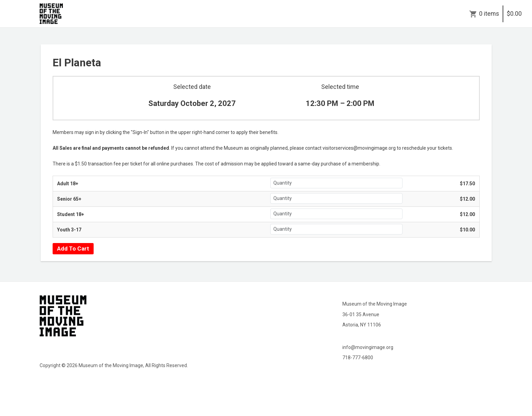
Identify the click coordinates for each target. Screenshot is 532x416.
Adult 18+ (68, 184)
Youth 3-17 (69, 230)
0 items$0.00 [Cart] (500, 14)
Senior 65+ (69, 199)
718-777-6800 (358, 358)
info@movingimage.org (368, 347)
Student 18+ (71, 214)
